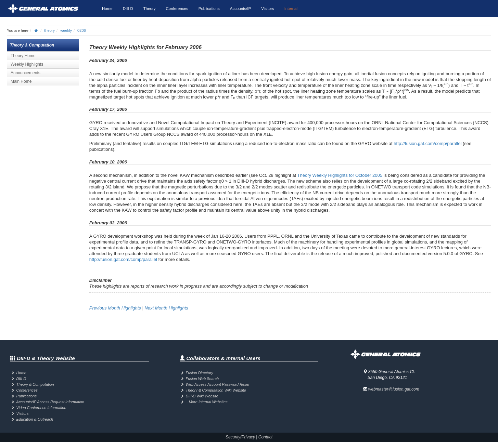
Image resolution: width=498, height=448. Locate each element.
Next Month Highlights (166, 308)
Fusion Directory (200, 373)
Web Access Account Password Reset (218, 384)
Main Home (21, 81)
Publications (209, 9)
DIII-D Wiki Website (202, 396)
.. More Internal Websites (207, 402)
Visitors (268, 9)
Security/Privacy (240, 437)
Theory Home (23, 56)
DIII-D (128, 9)
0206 (82, 30)
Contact (265, 437)
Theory (150, 9)
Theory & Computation (35, 384)
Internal (291, 9)
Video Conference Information (41, 408)
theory (49, 30)
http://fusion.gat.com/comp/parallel (427, 143)
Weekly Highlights (27, 64)
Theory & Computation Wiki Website (216, 390)
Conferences (177, 9)
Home (107, 9)
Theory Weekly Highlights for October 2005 (340, 175)
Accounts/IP (240, 9)
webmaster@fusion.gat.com (394, 389)
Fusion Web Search (202, 379)
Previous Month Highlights (115, 308)
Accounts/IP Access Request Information (50, 402)
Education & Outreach (35, 419)
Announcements (25, 73)
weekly (66, 30)
